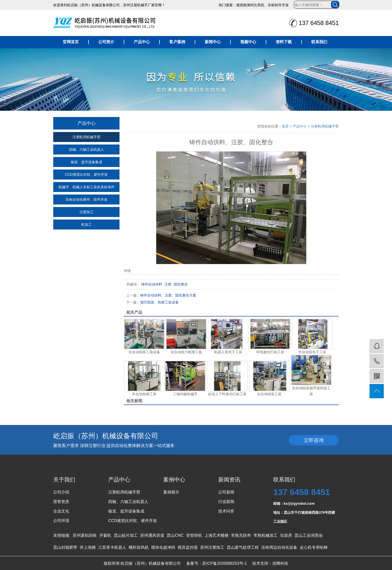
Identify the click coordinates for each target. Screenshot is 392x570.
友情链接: (62, 535)
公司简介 (106, 42)
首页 (285, 126)
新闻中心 (213, 42)
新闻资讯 (229, 480)
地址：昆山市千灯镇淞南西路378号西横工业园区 (304, 514)
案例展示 (171, 492)
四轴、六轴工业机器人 (86, 149)
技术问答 (226, 511)
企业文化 (61, 511)
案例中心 (174, 480)
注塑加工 (86, 212)
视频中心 (248, 42)
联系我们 (319, 42)
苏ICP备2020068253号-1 (224, 563)
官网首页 (71, 42)
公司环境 (61, 521)
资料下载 (284, 42)
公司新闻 (226, 492)
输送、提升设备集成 (86, 162)
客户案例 (177, 42)
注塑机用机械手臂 (86, 137)
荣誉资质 (61, 502)
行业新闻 (226, 502)
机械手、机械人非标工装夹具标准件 (86, 187)
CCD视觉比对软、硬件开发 (86, 174)
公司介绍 (61, 492)
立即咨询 (314, 440)
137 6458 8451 (302, 492)
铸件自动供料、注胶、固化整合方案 (161, 295)
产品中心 (142, 42)
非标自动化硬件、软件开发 (86, 199)
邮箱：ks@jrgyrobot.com (294, 503)
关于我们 (64, 480)
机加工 (86, 224)
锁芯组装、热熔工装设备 (152, 302)
